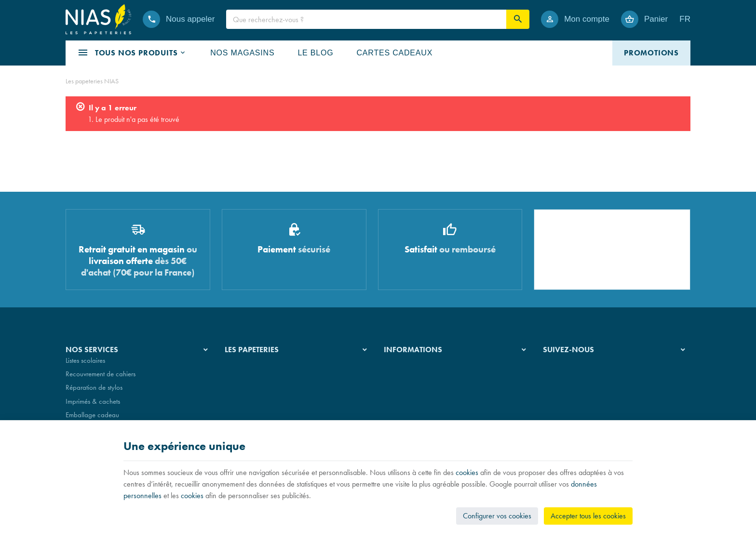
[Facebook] (553, 374)
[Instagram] (576, 374)
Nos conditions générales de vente (432, 367)
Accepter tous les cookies (588, 516)
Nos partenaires (247, 394)
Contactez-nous (406, 408)
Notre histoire (243, 367)
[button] (132, 53)
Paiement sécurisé (408, 394)
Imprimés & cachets (93, 408)
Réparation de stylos (94, 394)
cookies (467, 472)
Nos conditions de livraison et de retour (439, 380)
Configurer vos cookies (497, 516)
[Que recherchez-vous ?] (366, 19)
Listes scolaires (85, 367)
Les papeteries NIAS (92, 81)
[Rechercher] (518, 19)
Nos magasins (244, 380)
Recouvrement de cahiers (101, 380)
